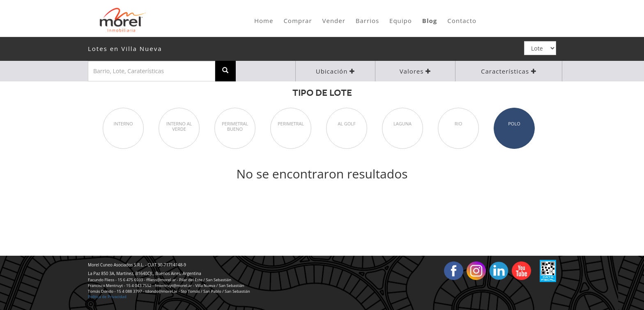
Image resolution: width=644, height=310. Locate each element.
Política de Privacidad (107, 297)
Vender (334, 21)
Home (264, 21)
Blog (430, 21)
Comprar (298, 21)
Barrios (367, 21)
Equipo (401, 21)
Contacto (462, 21)
